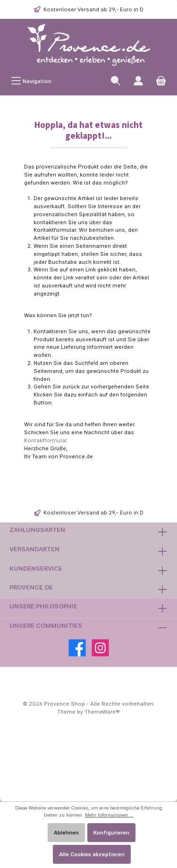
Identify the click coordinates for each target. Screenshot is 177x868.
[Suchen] (116, 81)
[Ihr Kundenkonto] (138, 81)
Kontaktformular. (46, 440)
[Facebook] (77, 648)
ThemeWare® (102, 712)
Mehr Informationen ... (109, 815)
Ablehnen (66, 833)
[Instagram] (100, 648)
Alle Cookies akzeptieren (92, 854)
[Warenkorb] (161, 81)
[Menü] (31, 81)
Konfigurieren (111, 833)
